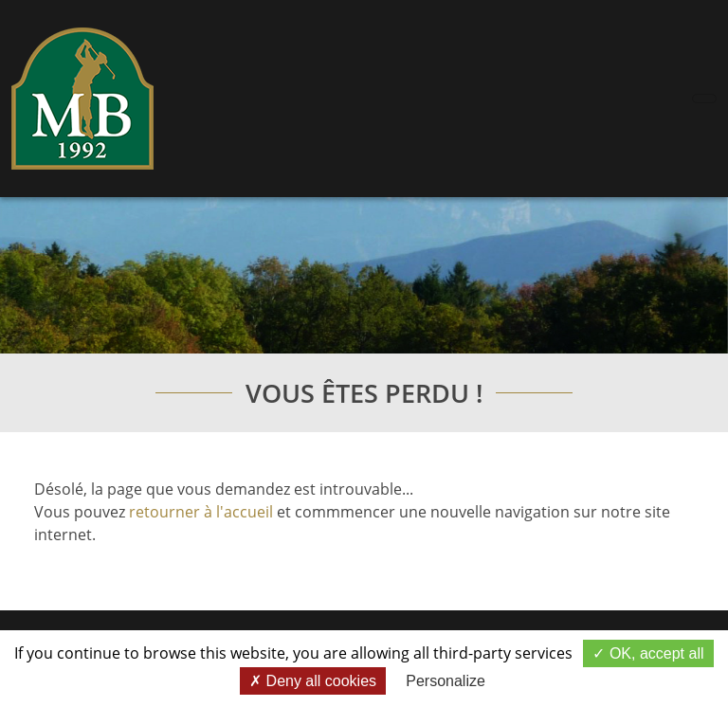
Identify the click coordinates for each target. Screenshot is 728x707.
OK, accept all (648, 653)
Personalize (446, 681)
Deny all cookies (313, 681)
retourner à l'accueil (201, 512)
